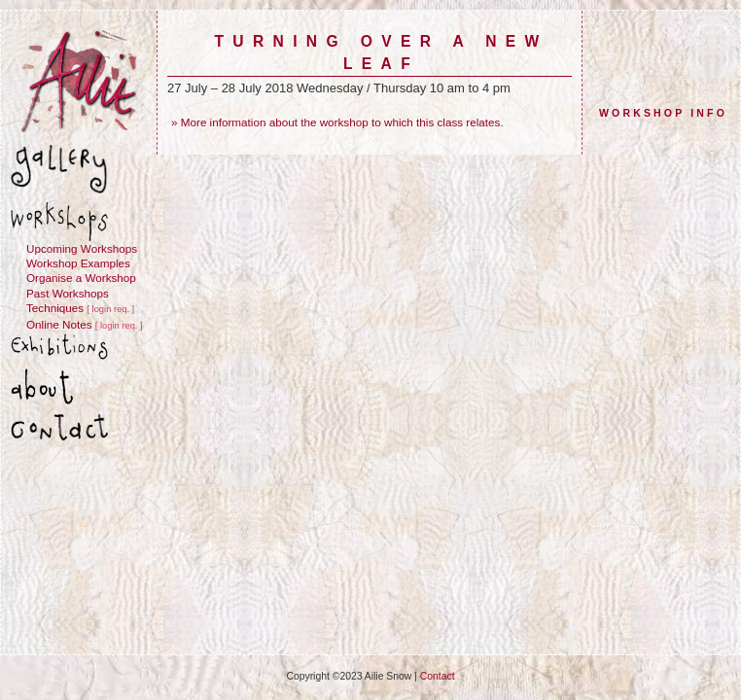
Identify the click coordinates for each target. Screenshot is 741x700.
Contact (438, 676)
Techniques (55, 308)
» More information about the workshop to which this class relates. (337, 122)
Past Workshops (68, 293)
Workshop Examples (78, 263)
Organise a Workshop (81, 278)
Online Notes (59, 324)
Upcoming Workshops (82, 248)
